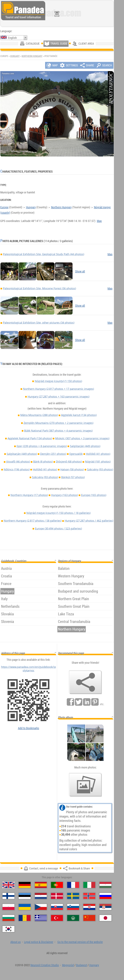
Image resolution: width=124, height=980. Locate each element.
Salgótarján (85, 446)
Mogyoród (68, 965)
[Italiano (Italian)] (89, 885)
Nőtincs (17, 469)
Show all (80, 271)
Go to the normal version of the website (80, 942)
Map (99, 221)
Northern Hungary (32, 56)
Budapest (82, 965)
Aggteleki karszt (79, 415)
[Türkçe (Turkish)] (57, 918)
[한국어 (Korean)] (8, 929)
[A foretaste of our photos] (85, 785)
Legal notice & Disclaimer (39, 942)
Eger (42, 446)
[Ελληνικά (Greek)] (41, 918)
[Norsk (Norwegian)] (89, 896)
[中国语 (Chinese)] (89, 918)
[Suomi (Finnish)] (8, 896)
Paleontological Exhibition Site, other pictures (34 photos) (39, 323)
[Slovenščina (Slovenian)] (73, 907)
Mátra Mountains (39, 415)
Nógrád (98, 462)
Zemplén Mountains (58, 423)
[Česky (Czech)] (41, 907)
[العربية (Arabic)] (73, 918)
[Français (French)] (73, 885)
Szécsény (100, 469)
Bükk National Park (58, 431)
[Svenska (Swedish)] (73, 896)
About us (16, 942)
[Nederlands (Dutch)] (41, 896)
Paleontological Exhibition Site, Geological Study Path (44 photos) (44, 254)
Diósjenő (69, 462)
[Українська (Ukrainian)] (25, 907)
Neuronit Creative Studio (45, 965)
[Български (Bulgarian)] (8, 918)
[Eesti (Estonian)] (25, 896)
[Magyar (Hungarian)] (105, 885)
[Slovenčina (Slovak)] (57, 907)
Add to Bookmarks (29, 728)
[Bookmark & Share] (85, 682)
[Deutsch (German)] (25, 885)
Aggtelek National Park (30, 438)
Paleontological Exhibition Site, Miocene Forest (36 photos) (39, 288)
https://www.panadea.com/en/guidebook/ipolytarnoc (28, 669)
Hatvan (72, 469)
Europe (4, 207)
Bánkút (73, 477)
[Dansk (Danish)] (57, 896)
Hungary (15, 56)
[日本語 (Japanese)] (105, 918)
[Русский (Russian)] (105, 896)
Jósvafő (18, 462)
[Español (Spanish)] (41, 885)
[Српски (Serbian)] (105, 907)
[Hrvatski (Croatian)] (89, 907)
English (12, 38)
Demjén (53, 454)
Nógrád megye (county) (58, 381)
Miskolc (82, 438)
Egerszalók (76, 454)
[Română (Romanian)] (25, 918)
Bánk (43, 462)
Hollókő (98, 454)
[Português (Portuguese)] (57, 885)
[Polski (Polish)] (8, 907)
